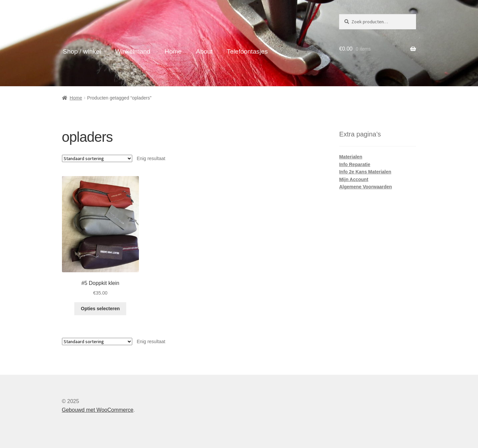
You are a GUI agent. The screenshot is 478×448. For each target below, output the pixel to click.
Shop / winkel (82, 51)
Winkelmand (133, 51)
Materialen (351, 157)
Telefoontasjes (247, 51)
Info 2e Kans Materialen (365, 172)
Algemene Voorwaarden (365, 187)
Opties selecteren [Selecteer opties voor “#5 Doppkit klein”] (100, 309)
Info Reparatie (355, 164)
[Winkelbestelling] (97, 158)
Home (173, 51)
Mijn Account (354, 179)
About (204, 51)
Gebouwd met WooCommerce (98, 410)
